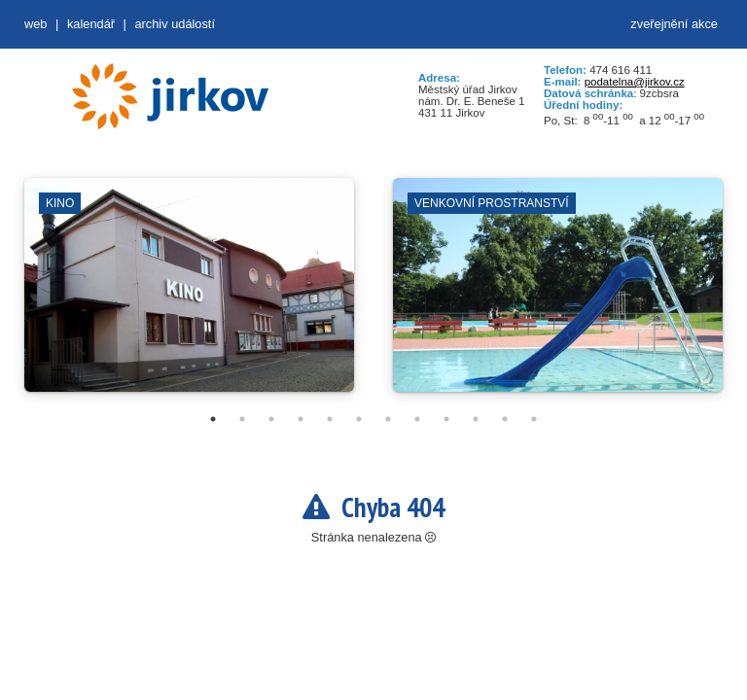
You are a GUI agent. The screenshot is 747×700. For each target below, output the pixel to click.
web (36, 24)
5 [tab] (330, 419)
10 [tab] (476, 419)
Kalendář (91, 24)
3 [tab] (271, 419)
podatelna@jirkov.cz (635, 82)
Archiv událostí (175, 24)
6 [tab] (359, 419)
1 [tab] (213, 419)
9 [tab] (446, 419)
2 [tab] (242, 419)
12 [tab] (534, 419)
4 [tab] (301, 419)
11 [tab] (505, 419)
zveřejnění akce (674, 24)
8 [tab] (417, 419)
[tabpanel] (189, 295)
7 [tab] (388, 419)
